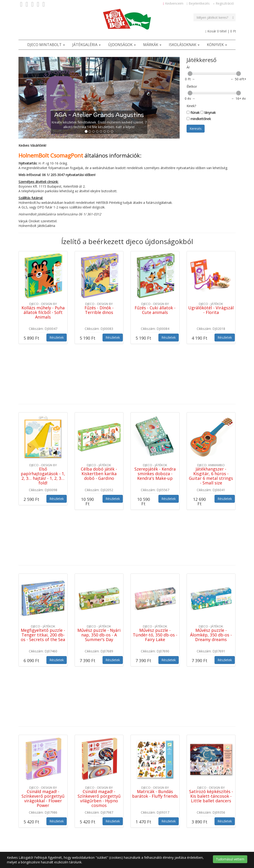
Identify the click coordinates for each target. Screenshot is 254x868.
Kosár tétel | (221, 31)
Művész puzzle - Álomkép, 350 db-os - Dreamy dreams (211, 534)
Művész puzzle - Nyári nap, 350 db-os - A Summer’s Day (99, 534)
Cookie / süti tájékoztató (97, 834)
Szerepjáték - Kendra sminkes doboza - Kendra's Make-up (155, 423)
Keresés (196, 129)
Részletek (57, 337)
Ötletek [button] (105, 777)
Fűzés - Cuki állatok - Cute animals (155, 310)
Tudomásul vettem (230, 859)
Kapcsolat (100, 788)
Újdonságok (122, 45)
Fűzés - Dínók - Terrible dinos (99, 310)
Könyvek (217, 45)
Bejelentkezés (198, 3)
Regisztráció (223, 3)
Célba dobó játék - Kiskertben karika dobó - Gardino (99, 423)
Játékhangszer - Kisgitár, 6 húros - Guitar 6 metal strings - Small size (211, 425)
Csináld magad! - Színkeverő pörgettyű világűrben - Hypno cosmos (99, 647)
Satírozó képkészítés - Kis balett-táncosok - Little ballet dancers (211, 645)
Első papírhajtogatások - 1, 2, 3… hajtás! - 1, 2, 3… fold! (43, 425)
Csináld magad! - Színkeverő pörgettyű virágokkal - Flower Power (43, 647)
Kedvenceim (173, 3)
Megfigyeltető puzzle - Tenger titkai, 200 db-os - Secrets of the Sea (43, 534)
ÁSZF (82, 788)
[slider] (190, 74)
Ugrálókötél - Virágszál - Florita (211, 310)
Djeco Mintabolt (46, 45)
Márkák (152, 45)
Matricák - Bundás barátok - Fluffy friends (155, 642)
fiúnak (193, 113)
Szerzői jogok (88, 823)
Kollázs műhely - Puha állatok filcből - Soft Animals (43, 312)
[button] (31, 98)
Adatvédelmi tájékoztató (96, 811)
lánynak (208, 113)
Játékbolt (85, 777)
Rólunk (83, 800)
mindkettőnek (199, 119)
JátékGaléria (86, 45)
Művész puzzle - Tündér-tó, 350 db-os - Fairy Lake (155, 534)
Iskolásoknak (184, 45)
